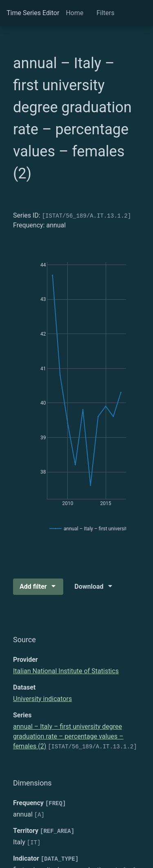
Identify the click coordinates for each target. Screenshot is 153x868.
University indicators (42, 699)
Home (74, 13)
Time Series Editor (33, 13)
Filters (105, 13)
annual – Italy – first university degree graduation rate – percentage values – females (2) (68, 736)
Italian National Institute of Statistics (66, 671)
